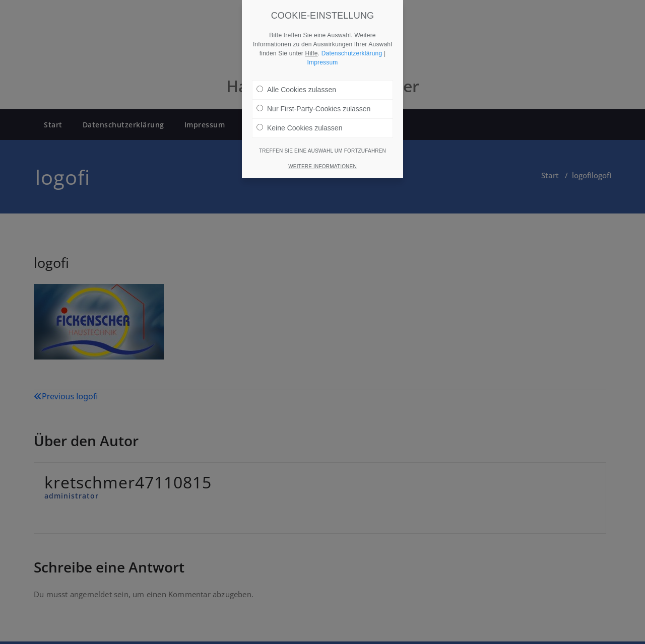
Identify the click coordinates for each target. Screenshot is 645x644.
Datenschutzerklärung (352, 45)
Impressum (322, 54)
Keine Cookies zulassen (299, 120)
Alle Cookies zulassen (296, 82)
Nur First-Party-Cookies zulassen (313, 101)
